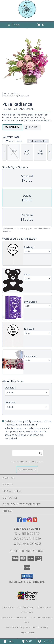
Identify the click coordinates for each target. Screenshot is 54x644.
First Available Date (38, 141)
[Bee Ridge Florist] (27, 17)
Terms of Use (27, 632)
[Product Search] (28, 453)
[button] (27, 577)
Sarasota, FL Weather (14, 617)
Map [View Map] (27, 641)
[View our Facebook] (19, 521)
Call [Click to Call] (9, 641)
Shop (14, 25)
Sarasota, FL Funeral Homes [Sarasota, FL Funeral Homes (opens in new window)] (19, 607)
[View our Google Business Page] (24, 521)
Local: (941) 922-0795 (27, 544)
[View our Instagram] (30, 521)
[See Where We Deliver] (27, 470)
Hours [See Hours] (45, 641)
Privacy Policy (14, 627)
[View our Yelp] (35, 521)
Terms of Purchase (36, 627)
